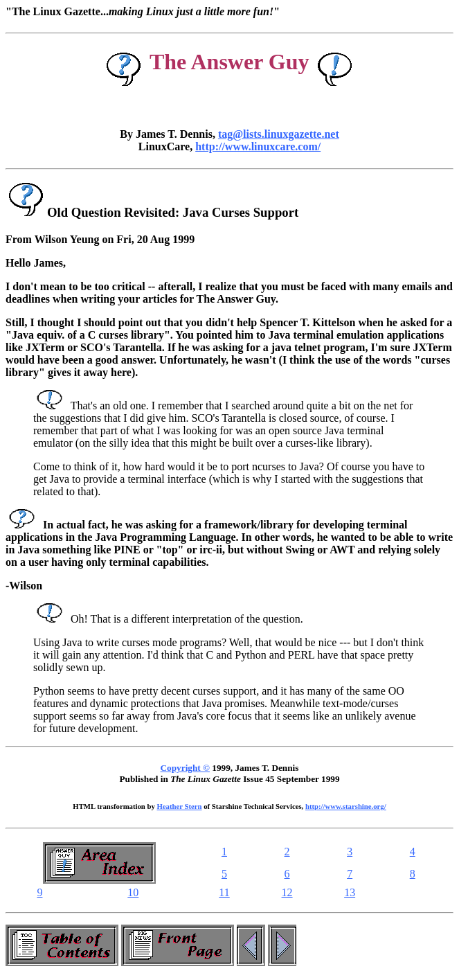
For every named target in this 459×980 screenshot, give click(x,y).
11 (224, 892)
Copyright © (185, 768)
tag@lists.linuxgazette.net (279, 134)
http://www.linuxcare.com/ (258, 146)
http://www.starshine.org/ (346, 806)
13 (350, 892)
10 (133, 892)
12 (287, 892)
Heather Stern (180, 806)
